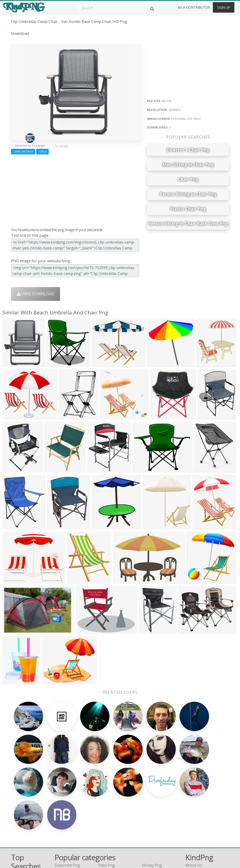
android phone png (28, 833)
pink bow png (23, 827)
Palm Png (107, 777)
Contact (192, 784)
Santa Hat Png (67, 791)
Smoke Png (108, 797)
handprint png (24, 793)
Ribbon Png (65, 804)
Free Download (36, 294)
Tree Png (106, 791)
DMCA (42, 151)
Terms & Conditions (203, 791)
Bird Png (149, 791)
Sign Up (224, 7)
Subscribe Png (67, 777)
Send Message (23, 151)
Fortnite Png (109, 824)
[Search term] (117, 8)
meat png (20, 806)
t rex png (20, 786)
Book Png (150, 811)
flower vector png (27, 799)
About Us (194, 777)
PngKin (61, 811)
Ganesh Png (152, 817)
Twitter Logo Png (70, 784)
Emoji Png (151, 804)
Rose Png (63, 797)
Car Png (149, 784)
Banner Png (152, 824)
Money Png (152, 777)
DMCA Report (197, 797)
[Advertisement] (76, 190)
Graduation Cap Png (116, 811)
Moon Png (107, 804)
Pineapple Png (155, 797)
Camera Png (109, 784)
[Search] (152, 9)
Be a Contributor (194, 7)
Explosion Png (111, 817)
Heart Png (64, 824)
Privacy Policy (197, 804)
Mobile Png (65, 817)
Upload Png (196, 811)
